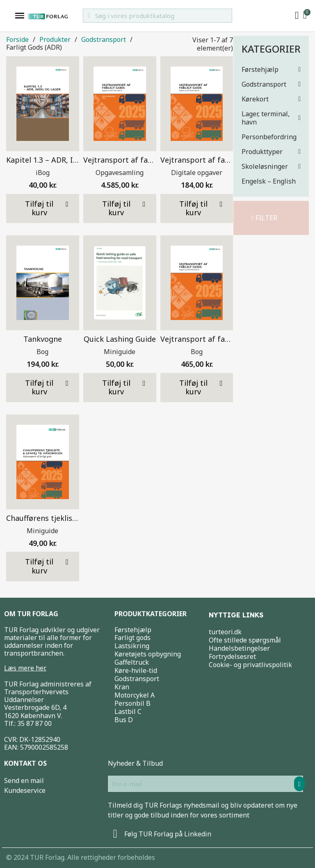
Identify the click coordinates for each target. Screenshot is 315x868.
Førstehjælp (271, 69)
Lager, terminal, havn (271, 118)
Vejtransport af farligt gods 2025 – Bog (230, 339)
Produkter (55, 40)
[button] (265, 218)
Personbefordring (271, 137)
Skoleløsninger (271, 166)
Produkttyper (271, 152)
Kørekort (271, 99)
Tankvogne (43, 339)
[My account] (297, 16)
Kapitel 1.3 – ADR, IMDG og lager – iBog (76, 160)
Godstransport (271, 84)
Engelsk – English (269, 181)
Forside (17, 40)
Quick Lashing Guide (120, 339)
